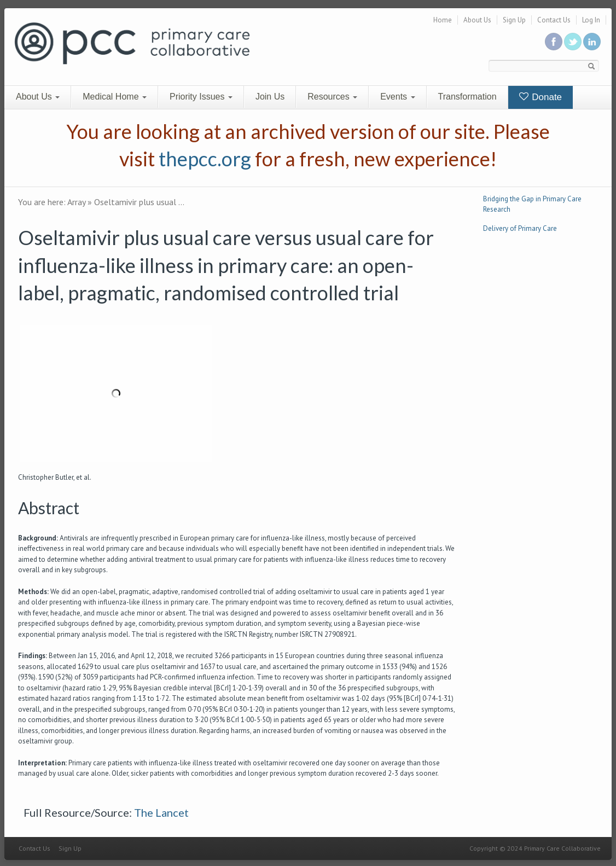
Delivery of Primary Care (520, 228)
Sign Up (514, 20)
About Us (477, 20)
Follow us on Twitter (573, 42)
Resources (332, 97)
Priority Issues (201, 97)
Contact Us (554, 20)
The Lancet (161, 812)
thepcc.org (205, 159)
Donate (541, 97)
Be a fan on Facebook (554, 42)
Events (397, 97)
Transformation (467, 97)
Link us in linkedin (592, 42)
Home (443, 20)
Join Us (270, 97)
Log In (591, 20)
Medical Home (115, 97)
